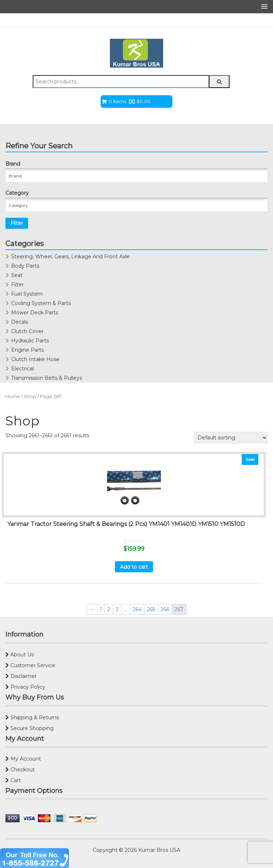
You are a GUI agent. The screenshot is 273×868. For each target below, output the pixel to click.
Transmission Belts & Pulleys (47, 378)
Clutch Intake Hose (35, 359)
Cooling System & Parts (41, 303)
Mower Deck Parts (35, 313)
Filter (17, 223)
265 (151, 609)
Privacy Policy (25, 687)
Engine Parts (27, 350)
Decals (20, 322)
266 (165, 609)
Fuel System (27, 294)
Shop (30, 396)
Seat (17, 275)
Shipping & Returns (32, 717)
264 (137, 609)
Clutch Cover (27, 331)
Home (13, 396)
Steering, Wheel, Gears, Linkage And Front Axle (70, 257)
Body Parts (25, 266)
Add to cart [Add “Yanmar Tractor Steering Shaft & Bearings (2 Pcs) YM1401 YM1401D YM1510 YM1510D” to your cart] (134, 567)
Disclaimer (21, 676)
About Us (20, 655)
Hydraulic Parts (30, 341)
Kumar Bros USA (159, 850)
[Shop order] (231, 438)
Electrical (22, 369)
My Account (23, 759)
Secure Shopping (29, 728)
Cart (13, 780)
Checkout (20, 770)
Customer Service (30, 665)
